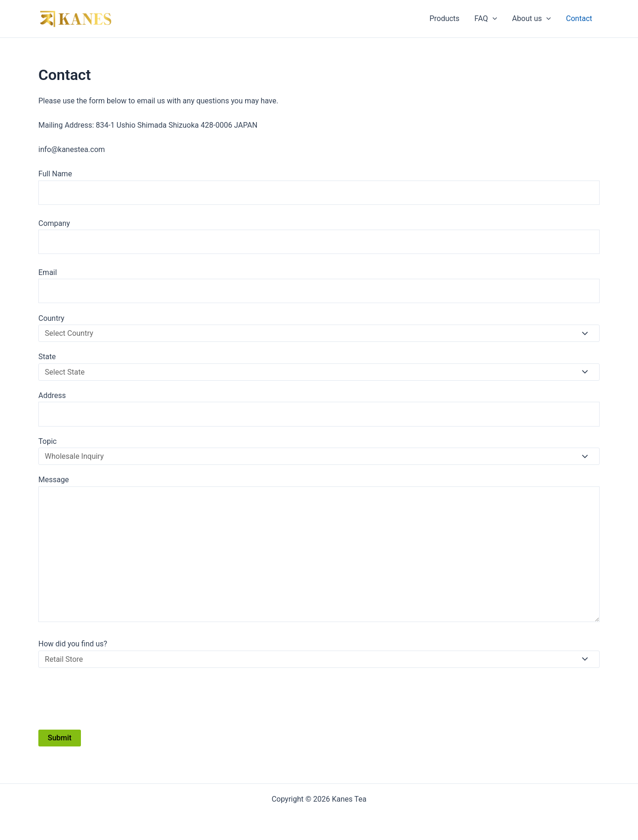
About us (532, 19)
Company (319, 237)
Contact (579, 18)
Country (319, 328)
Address (319, 409)
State (319, 366)
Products (444, 18)
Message (319, 550)
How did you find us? (319, 653)
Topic (319, 451)
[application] (493, 19)
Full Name (319, 187)
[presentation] (109, 698)
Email (319, 286)
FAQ (486, 19)
